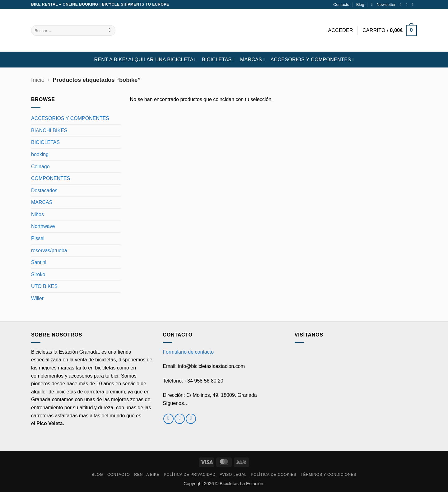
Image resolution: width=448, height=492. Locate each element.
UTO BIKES (44, 286)
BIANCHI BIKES (49, 130)
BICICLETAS (218, 60)
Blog (360, 5)
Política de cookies (273, 475)
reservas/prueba (49, 251)
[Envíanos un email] (414, 5)
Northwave (43, 226)
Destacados (44, 190)
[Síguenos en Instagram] (408, 5)
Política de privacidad (189, 475)
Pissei (38, 238)
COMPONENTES (51, 178)
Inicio (38, 80)
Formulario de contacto (188, 352)
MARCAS (253, 60)
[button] (383, 5)
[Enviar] (110, 30)
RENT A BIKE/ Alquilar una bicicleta (145, 60)
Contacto (341, 5)
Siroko (38, 274)
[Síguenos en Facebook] (402, 5)
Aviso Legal (233, 475)
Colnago (40, 167)
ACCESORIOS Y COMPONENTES (312, 60)
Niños (37, 214)
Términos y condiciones (328, 475)
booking (40, 154)
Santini (39, 262)
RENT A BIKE (147, 475)
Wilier (37, 298)
